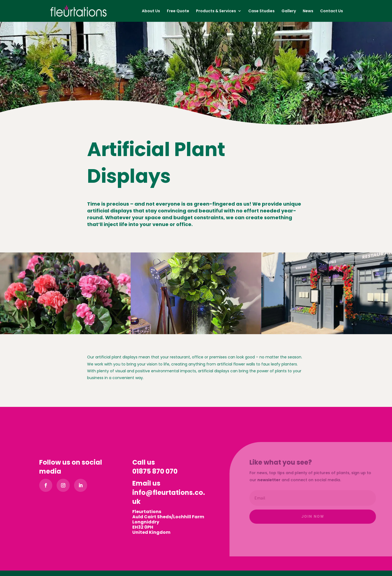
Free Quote (178, 11)
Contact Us (332, 11)
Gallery (289, 11)
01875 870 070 (155, 471)
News (308, 11)
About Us (151, 11)
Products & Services (216, 11)
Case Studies (261, 11)
